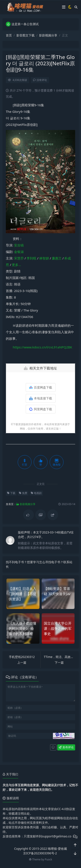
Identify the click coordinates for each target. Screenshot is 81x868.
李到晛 (31, 258)
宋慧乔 (19, 258)
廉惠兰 (57, 258)
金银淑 (19, 252)
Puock (48, 859)
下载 (11, 493)
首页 (9, 35)
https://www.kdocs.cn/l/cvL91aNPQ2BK (42, 347)
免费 (23, 493)
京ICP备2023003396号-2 (40, 853)
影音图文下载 (25, 35)
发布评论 (66, 747)
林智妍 (44, 258)
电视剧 (36, 493)
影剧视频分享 (48, 35)
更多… (16, 265)
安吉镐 (19, 245)
